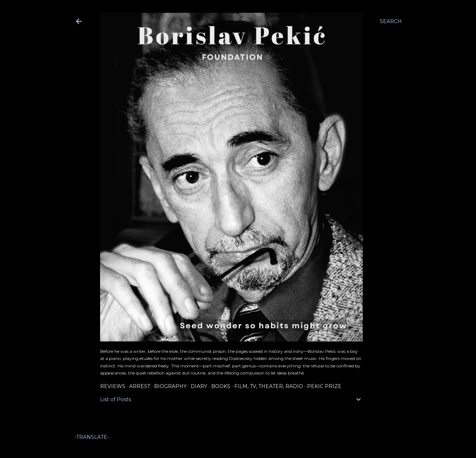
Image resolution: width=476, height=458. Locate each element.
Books (221, 386)
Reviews (113, 386)
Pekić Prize (324, 386)
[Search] (391, 21)
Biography (170, 386)
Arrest (140, 386)
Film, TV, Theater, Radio (269, 386)
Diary (199, 386)
